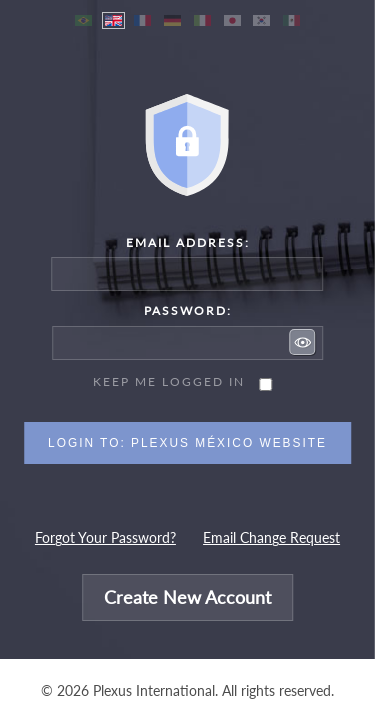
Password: (188, 310)
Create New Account (187, 597)
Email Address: (188, 242)
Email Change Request (271, 538)
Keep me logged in (169, 381)
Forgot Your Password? (105, 538)
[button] (303, 342)
